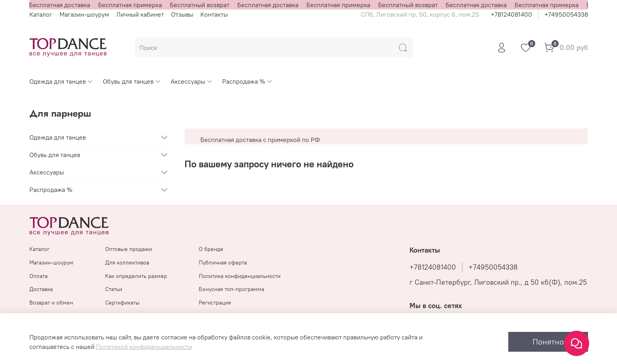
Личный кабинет (140, 14)
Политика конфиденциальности (240, 276)
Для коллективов (127, 262)
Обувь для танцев (132, 81)
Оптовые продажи (129, 249)
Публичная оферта (223, 262)
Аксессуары (192, 81)
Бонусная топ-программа (232, 289)
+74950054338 (566, 14)
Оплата (38, 276)
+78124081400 (511, 14)
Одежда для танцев (61, 81)
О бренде (211, 249)
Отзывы (182, 14)
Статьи (114, 289)
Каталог (41, 14)
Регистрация (215, 303)
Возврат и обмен (51, 303)
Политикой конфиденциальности (144, 347)
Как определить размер (136, 276)
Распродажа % (247, 81)
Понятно (548, 342)
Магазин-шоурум (84, 14)
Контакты (214, 14)
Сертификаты (122, 303)
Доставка (41, 289)
